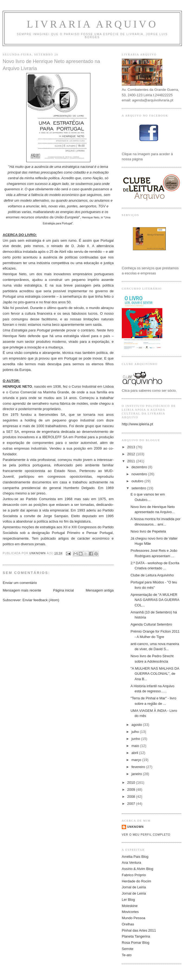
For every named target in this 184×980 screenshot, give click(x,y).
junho (136, 739)
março (137, 760)
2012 (132, 454)
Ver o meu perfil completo (146, 835)
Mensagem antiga (100, 590)
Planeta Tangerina (136, 936)
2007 (132, 804)
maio (136, 746)
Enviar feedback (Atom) (41, 600)
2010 (132, 783)
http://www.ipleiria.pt (137, 424)
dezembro (140, 467)
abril (135, 753)
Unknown (135, 827)
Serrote (128, 949)
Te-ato (127, 955)
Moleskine (130, 906)
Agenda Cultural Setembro (151, 624)
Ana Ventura (132, 863)
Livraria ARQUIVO (92, 24)
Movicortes (130, 912)
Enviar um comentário (20, 583)
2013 (132, 447)
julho (136, 732)
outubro (138, 481)
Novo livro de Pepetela (148, 531)
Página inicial (63, 590)
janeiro (137, 774)
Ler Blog (128, 900)
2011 (132, 461)
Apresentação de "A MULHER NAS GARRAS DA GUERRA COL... (155, 600)
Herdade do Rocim (136, 881)
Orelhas (128, 924)
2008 (132, 797)
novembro (140, 474)
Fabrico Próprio (134, 875)
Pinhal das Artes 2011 (139, 930)
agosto (137, 725)
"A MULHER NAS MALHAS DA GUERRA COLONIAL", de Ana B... (155, 674)
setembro (139, 488)
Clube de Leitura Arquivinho (152, 575)
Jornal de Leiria (134, 887)
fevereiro (139, 767)
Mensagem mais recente (22, 590)
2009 (132, 790)
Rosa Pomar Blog (136, 943)
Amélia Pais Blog (135, 857)
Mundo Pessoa (134, 918)
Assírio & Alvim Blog (137, 869)
